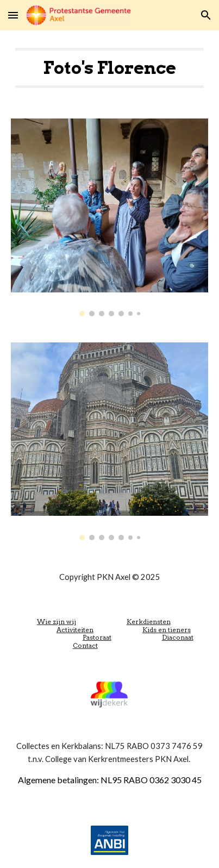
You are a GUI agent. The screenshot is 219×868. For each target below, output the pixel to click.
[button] (13, 15)
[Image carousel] (110, 217)
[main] (110, 68)
